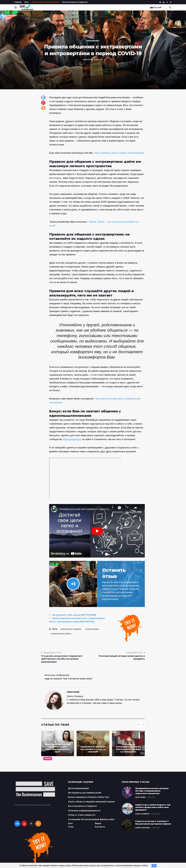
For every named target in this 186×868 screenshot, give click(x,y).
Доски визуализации (78, 788)
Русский (156, 7)
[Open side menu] (16, 7)
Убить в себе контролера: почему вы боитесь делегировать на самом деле (128, 748)
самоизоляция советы (61, 634)
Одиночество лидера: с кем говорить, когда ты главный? (93, 749)
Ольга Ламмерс (142, 814)
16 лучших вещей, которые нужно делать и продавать (122, 657)
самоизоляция (92, 629)
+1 (73, 584)
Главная (18, 2)
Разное (48, 758)
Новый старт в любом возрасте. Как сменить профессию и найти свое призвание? (153, 807)
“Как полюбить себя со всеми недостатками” (119, 153)
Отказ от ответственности (82, 815)
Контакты (100, 827)
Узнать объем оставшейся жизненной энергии (91, 802)
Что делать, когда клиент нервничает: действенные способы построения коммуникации (62, 659)
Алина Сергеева (143, 828)
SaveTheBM (140, 797)
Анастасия (88, 60)
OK (154, 866)
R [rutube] (167, 2)
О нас (71, 827)
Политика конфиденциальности (84, 811)
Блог (27, 2)
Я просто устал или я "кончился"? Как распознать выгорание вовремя (153, 823)
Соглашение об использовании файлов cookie (91, 819)
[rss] (171, 2)
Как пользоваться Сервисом (75, 2)
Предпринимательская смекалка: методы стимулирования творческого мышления (152, 791)
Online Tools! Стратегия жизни (45, 2)
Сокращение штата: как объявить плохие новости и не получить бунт (58, 748)
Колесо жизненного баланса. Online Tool (89, 797)
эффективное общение (71, 629)
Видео (98, 823)
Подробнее (163, 865)
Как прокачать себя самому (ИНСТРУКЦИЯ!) (74, 615)
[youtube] (164, 2)
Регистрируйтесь (72, 439)
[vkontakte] (160, 2)
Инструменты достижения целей (85, 793)
